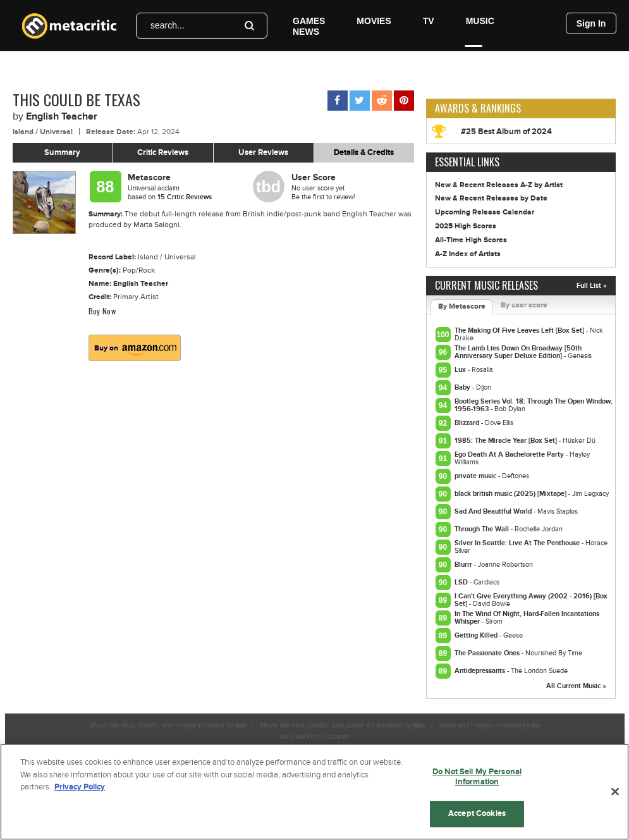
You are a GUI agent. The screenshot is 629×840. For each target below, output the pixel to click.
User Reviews (263, 152)
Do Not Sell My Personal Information (477, 777)
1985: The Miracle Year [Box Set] (507, 441)
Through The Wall (483, 529)
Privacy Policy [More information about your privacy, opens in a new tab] (80, 787)
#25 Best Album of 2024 (506, 132)
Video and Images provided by (489, 725)
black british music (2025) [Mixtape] (511, 494)
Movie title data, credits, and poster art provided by (343, 725)
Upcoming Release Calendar (485, 212)
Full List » (592, 286)
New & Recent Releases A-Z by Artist (499, 185)
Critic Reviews (163, 152)
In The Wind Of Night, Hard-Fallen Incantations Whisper (527, 618)
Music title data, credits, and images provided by (168, 725)
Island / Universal (43, 132)
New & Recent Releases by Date (491, 198)
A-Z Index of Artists (468, 254)
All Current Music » (576, 686)
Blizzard (468, 423)
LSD (462, 582)
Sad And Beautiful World (494, 511)
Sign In (591, 23)
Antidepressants (481, 671)
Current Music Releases (486, 285)
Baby (463, 387)
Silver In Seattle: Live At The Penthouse (518, 543)
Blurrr (464, 565)
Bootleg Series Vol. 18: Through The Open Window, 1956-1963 (534, 405)
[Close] (615, 792)
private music (476, 476)
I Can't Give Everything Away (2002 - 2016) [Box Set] (531, 600)
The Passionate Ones (488, 653)
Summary (62, 152)
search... (168, 25)
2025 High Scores (466, 226)
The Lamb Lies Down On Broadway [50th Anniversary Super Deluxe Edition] (518, 352)
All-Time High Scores (471, 240)
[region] (314, 792)
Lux (461, 370)
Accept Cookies (477, 813)
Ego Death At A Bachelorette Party (510, 454)
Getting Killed (477, 635)
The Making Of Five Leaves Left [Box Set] (520, 330)
